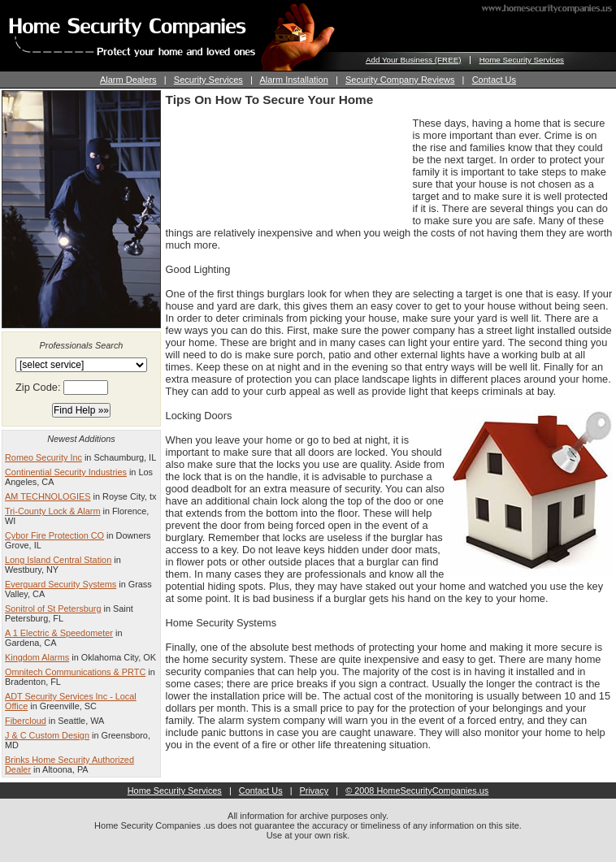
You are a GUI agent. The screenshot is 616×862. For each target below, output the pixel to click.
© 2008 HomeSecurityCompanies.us (417, 791)
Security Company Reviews (400, 80)
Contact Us (494, 80)
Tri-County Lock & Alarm (52, 511)
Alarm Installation (293, 80)
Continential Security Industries (66, 472)
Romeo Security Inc (43, 457)
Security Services (208, 80)
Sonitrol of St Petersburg (53, 609)
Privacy (315, 791)
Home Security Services (522, 60)
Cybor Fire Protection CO (54, 535)
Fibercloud (26, 721)
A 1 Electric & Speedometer (59, 633)
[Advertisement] (235, 168)
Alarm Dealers (128, 80)
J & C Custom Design (47, 735)
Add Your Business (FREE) (413, 60)
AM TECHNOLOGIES (48, 496)
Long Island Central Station (58, 560)
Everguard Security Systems (61, 584)
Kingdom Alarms (37, 657)
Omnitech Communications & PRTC (75, 672)
